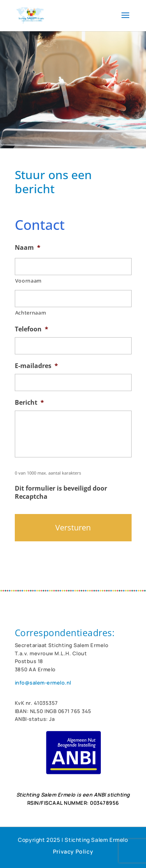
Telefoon (32, 329)
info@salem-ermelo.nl (43, 683)
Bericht (29, 403)
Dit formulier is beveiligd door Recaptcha (61, 493)
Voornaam (28, 281)
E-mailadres (36, 366)
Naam (28, 248)
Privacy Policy (73, 851)
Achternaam (31, 313)
